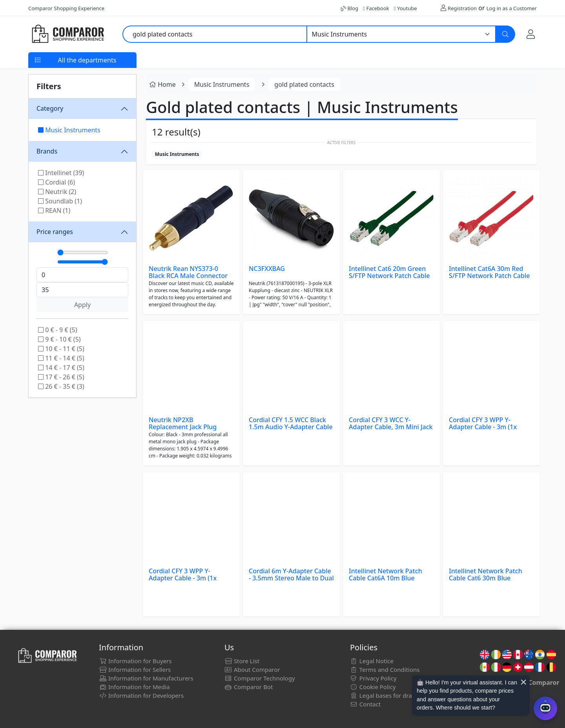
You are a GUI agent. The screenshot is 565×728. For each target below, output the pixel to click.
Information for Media (134, 687)
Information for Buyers (135, 661)
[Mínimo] (83, 252)
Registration (462, 8)
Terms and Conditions (385, 669)
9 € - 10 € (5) (59, 339)
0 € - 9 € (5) (57, 330)
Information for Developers (141, 695)
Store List (242, 661)
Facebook (376, 8)
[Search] (505, 34)
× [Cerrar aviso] (523, 682)
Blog (350, 8)
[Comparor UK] (67, 34)
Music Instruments (69, 130)
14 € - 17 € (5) (61, 368)
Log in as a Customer (512, 8)
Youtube (406, 8)
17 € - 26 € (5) (61, 377)
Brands (47, 151)
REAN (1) (54, 210)
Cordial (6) (56, 182)
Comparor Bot (249, 687)
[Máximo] (83, 262)
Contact (365, 704)
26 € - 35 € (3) (61, 386)
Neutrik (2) (57, 192)
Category (50, 108)
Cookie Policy (373, 687)
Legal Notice (372, 661)
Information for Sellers (135, 669)
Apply (82, 305)
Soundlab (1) (60, 201)
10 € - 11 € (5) (61, 349)
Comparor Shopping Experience (66, 8)
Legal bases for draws (385, 695)
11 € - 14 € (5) (61, 358)
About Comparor (252, 669)
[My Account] (531, 34)
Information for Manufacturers (146, 678)
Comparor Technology (260, 678)
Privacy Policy (373, 678)
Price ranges (55, 232)
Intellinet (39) (61, 173)
